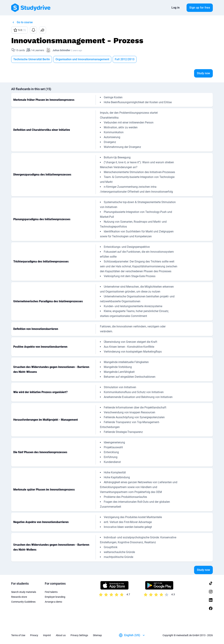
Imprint (47, 635)
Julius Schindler (61, 50)
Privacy (34, 635)
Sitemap (97, 635)
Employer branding (55, 597)
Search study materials (24, 592)
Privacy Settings (79, 635)
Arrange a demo (53, 602)
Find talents (51, 592)
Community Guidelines (23, 602)
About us (61, 635)
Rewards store (19, 597)
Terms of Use (18, 635)
